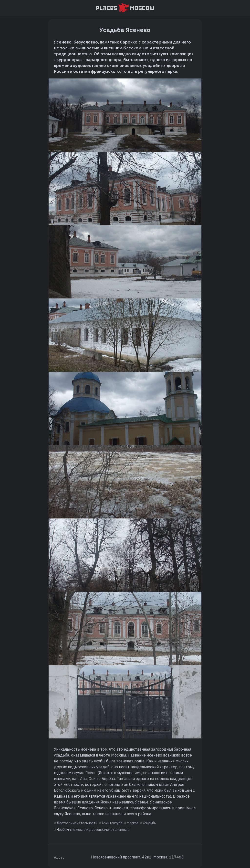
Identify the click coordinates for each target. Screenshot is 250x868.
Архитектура (112, 823)
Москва (133, 823)
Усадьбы (150, 823)
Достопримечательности (77, 823)
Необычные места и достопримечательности (93, 830)
